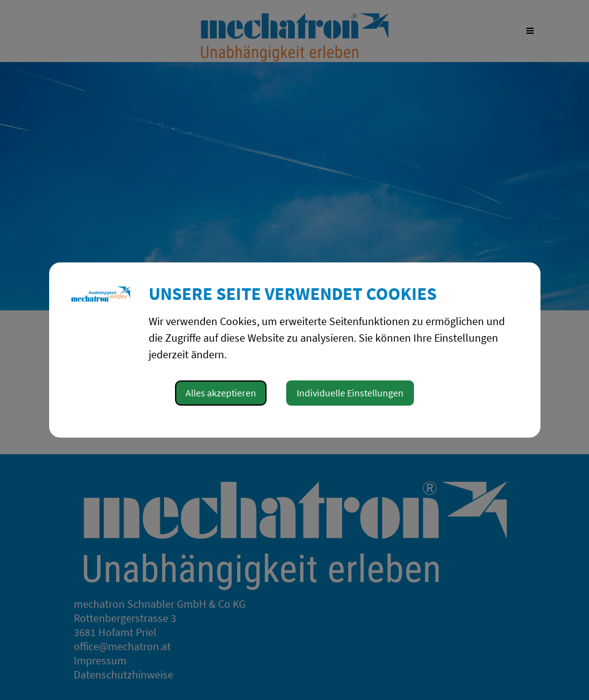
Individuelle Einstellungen (350, 393)
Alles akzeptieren (221, 393)
